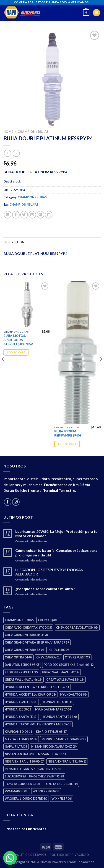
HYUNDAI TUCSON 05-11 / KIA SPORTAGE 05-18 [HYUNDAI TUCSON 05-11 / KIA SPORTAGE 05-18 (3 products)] (38, 724)
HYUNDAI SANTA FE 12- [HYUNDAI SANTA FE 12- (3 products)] (21, 717)
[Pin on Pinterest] (40, 215)
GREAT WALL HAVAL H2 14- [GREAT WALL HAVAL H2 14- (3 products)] (61, 672)
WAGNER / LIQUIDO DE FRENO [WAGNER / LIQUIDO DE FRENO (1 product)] (26, 799)
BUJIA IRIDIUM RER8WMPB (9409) (68, 433)
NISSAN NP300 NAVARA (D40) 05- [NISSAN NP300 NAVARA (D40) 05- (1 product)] (54, 746)
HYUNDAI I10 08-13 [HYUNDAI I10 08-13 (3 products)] (18, 709)
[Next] (101, 368)
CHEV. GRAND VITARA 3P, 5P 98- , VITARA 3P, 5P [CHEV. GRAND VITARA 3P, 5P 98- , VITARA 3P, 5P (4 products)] (37, 642)
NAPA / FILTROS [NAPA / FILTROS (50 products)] (16, 746)
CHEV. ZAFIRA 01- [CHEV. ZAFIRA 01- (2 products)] (48, 657)
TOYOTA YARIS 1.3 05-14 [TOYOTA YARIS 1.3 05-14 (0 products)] (61, 784)
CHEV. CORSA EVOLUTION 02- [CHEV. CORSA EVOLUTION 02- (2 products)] (77, 628)
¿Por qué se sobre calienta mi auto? (45, 589)
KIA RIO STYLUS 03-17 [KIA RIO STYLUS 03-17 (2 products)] (51, 732)
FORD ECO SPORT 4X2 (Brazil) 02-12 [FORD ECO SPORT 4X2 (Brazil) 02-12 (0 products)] (69, 665)
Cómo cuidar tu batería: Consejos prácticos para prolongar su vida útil (56, 553)
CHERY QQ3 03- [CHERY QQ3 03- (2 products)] (49, 620)
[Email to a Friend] (32, 215)
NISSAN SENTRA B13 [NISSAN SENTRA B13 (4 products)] (19, 754)
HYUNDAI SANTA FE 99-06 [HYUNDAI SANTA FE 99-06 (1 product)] (59, 717)
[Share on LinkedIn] (49, 215)
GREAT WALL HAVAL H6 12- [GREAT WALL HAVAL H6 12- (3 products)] (23, 680)
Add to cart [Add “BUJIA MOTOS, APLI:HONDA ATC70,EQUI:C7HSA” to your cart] (16, 352)
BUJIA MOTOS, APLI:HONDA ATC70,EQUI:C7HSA (18, 340)
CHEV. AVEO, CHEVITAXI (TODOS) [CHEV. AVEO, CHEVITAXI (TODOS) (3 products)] (28, 628)
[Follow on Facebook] (8, 502)
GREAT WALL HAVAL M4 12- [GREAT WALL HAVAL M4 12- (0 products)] (65, 680)
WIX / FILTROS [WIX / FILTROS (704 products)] (62, 799)
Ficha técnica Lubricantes (25, 829)
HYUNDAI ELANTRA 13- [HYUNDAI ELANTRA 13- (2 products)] (21, 702)
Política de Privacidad (69, 855)
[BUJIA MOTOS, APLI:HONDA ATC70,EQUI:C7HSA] (27, 305)
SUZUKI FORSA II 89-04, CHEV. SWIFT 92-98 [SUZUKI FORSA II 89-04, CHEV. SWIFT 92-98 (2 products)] (34, 776)
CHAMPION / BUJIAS (33, 132)
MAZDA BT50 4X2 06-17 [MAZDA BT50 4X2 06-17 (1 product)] (21, 739)
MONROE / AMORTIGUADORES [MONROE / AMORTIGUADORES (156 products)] (64, 739)
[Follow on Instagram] (16, 502)
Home (8, 132)
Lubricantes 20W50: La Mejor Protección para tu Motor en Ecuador (56, 534)
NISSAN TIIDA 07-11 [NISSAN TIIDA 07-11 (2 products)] (52, 754)
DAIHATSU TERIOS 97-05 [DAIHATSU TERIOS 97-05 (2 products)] (22, 665)
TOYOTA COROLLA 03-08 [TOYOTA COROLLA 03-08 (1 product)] (22, 784)
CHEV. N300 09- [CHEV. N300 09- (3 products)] (60, 650)
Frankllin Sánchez (81, 862)
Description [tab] (14, 242)
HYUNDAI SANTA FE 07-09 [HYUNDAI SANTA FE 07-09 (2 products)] (53, 709)
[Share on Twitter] (24, 215)
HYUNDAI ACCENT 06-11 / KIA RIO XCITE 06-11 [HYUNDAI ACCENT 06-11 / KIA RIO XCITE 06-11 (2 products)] (37, 687)
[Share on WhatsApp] (8, 215)
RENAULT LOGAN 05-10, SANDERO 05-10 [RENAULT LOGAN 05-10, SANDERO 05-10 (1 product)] (33, 769)
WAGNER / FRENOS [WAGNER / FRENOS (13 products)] (46, 791)
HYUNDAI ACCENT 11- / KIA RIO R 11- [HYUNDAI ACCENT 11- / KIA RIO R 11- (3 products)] (30, 694)
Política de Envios (31, 855)
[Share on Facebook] (16, 215)
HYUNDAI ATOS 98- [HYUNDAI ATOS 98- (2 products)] (74, 694)
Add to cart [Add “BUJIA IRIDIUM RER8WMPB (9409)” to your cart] (67, 444)
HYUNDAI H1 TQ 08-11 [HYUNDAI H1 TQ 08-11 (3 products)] (57, 702)
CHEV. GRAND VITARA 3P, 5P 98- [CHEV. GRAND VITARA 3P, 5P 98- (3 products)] (27, 635)
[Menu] (96, 13)
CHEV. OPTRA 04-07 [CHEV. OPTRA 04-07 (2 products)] (18, 657)
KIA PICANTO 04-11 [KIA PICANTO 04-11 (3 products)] (18, 732)
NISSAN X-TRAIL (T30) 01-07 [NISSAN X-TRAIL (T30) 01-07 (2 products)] (24, 761)
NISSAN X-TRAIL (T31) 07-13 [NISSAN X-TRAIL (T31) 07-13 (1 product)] (67, 761)
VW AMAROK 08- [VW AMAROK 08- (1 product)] (17, 791)
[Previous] (3, 368)
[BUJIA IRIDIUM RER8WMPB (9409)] (77, 352)
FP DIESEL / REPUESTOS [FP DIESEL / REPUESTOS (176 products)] (21, 672)
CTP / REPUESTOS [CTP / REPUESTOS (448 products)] (77, 657)
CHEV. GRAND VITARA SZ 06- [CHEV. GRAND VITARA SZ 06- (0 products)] (25, 650)
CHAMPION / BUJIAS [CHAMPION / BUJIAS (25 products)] (19, 620)
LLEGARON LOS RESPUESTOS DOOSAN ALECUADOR (49, 572)
